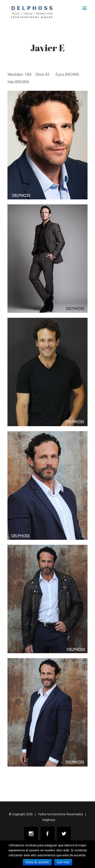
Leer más (63, 862)
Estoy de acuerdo (37, 862)
